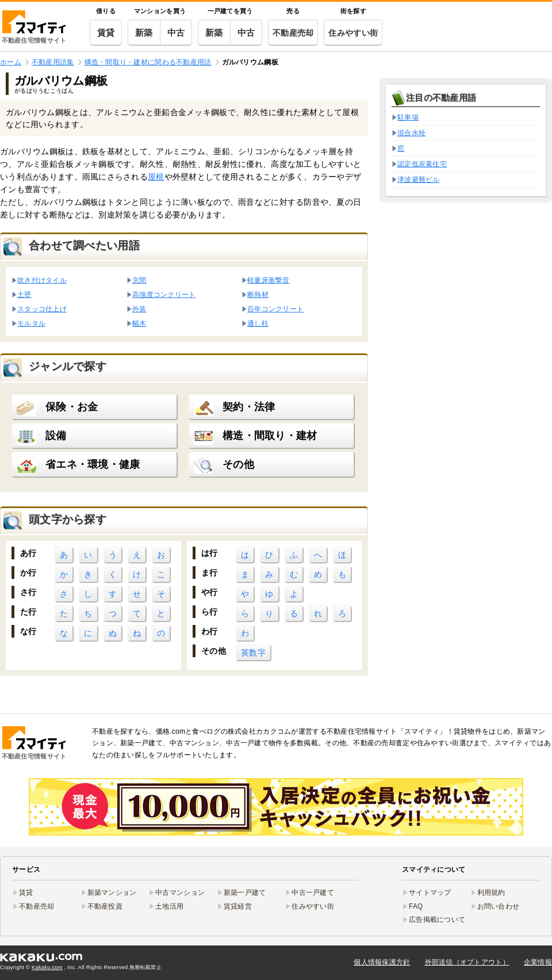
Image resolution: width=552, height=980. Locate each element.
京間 (139, 280)
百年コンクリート (275, 309)
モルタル (31, 323)
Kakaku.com (47, 967)
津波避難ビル (419, 180)
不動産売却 (293, 33)
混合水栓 (411, 133)
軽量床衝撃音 (269, 280)
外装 (139, 309)
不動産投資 (105, 906)
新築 (144, 33)
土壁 (24, 294)
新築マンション (112, 893)
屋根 (156, 177)
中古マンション (180, 893)
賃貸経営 (238, 906)
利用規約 (491, 893)
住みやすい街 (353, 33)
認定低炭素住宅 (422, 164)
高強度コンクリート (164, 294)
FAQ (416, 906)
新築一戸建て (245, 893)
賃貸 (106, 33)
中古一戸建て (313, 893)
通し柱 (258, 323)
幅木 (139, 323)
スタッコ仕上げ (42, 309)
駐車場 (408, 117)
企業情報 (538, 962)
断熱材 (258, 294)
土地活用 (169, 906)
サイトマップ (430, 893)
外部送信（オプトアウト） (467, 962)
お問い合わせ (499, 906)
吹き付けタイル (42, 280)
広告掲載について (437, 920)
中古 (176, 33)
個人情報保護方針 (382, 962)
